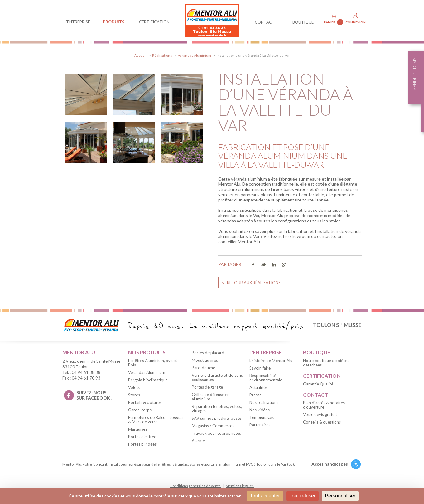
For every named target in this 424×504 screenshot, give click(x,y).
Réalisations (162, 55)
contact (265, 22)
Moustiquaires (205, 360)
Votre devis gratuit (320, 414)
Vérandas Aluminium (194, 55)
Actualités (258, 387)
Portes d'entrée (142, 437)
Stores (134, 395)
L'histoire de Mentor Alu (271, 361)
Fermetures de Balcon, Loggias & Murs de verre (156, 419)
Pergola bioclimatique (148, 380)
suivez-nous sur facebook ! (94, 395)
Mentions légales (240, 486)
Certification (154, 22)
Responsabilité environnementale (266, 378)
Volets (134, 387)
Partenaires (260, 425)
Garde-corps (140, 410)
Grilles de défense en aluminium (211, 397)
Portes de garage (207, 387)
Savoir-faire (260, 368)
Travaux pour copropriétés (216, 433)
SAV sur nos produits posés (217, 418)
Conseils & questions (322, 422)
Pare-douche (203, 368)
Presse (255, 395)
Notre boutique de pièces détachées (326, 363)
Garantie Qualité (318, 384)
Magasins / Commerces (213, 426)
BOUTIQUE (303, 22)
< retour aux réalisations (251, 283)
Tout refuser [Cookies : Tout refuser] (302, 496)
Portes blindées (142, 444)
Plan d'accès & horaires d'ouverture (324, 405)
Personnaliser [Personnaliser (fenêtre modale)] (340, 496)
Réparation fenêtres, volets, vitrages (217, 409)
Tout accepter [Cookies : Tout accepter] (265, 496)
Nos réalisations (264, 402)
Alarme (198, 441)
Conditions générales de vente (195, 486)
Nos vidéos (260, 410)
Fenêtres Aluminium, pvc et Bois (153, 363)
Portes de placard (208, 353)
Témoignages (262, 417)
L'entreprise (77, 22)
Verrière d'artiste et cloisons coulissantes (217, 377)
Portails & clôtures (145, 402)
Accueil (140, 55)
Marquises (138, 429)
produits (114, 22)
